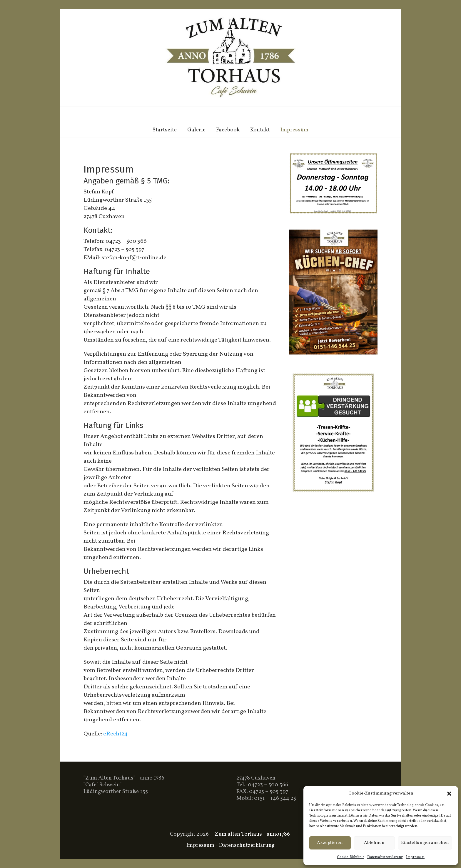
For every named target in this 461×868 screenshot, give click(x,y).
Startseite (165, 130)
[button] (449, 794)
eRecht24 (115, 734)
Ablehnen (374, 843)
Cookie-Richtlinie (351, 857)
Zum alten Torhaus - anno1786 (252, 834)
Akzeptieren (330, 843)
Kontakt (260, 130)
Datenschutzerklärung (385, 857)
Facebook (228, 130)
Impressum (415, 857)
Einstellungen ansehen (425, 843)
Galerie (196, 130)
